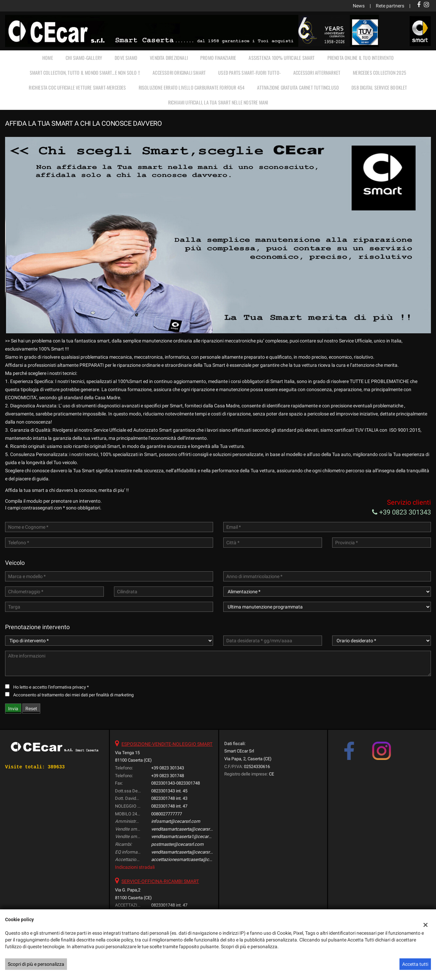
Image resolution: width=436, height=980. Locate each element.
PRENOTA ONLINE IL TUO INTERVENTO (361, 58)
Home (48, 58)
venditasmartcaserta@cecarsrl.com (186, 829)
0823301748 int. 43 (169, 798)
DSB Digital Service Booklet (379, 87)
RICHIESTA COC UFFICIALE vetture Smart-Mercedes (77, 87)
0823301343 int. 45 (169, 791)
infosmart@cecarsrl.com (176, 821)
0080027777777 (167, 814)
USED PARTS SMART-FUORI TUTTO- (249, 73)
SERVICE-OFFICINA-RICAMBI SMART (160, 881)
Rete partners (390, 6)
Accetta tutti (415, 964)
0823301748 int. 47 (169, 806)
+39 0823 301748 (168, 776)
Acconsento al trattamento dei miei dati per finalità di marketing (73, 695)
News (359, 6)
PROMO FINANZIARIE (218, 58)
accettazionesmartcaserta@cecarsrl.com (192, 859)
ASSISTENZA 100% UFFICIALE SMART (282, 58)
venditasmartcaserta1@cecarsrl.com (187, 836)
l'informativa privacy (67, 687)
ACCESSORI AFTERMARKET (317, 73)
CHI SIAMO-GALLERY (84, 58)
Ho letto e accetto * (51, 687)
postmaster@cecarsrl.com (177, 844)
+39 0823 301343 (401, 512)
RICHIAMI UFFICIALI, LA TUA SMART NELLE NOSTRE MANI (218, 102)
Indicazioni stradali (135, 867)
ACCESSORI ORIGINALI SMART (179, 73)
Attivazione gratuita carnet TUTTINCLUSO (298, 87)
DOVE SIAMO (126, 58)
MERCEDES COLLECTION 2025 (380, 73)
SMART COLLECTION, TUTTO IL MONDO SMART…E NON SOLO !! (85, 73)
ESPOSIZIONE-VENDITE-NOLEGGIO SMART (167, 744)
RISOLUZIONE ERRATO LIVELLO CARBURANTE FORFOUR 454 (192, 87)
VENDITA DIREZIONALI (169, 58)
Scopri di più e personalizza (36, 964)
